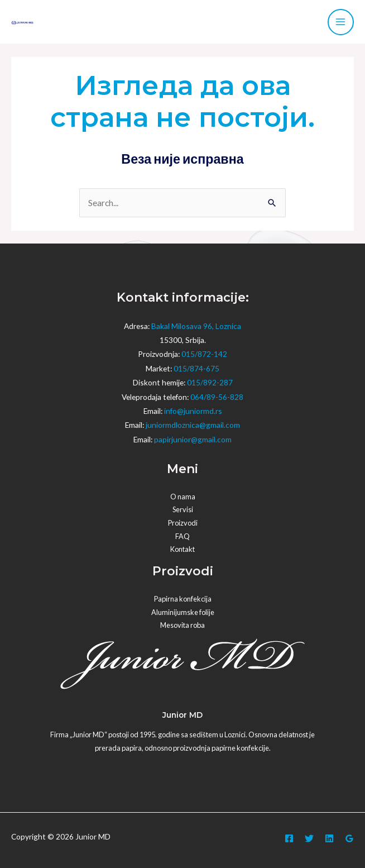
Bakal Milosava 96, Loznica (196, 326)
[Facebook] (289, 838)
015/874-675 (196, 368)
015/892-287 (210, 382)
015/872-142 (204, 354)
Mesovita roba (182, 625)
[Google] (349, 838)
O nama (183, 497)
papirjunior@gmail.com (193, 439)
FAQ (182, 536)
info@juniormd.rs (193, 411)
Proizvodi (183, 523)
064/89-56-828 (217, 397)
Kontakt (182, 549)
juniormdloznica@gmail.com (193, 425)
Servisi (183, 509)
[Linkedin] (329, 838)
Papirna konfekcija (183, 599)
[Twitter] (309, 838)
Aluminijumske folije (183, 612)
